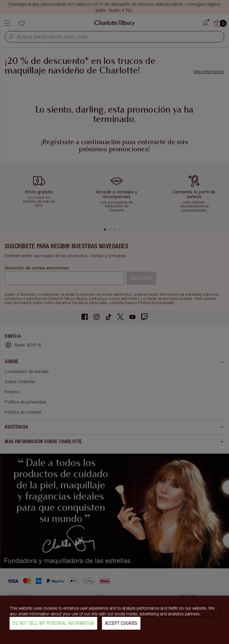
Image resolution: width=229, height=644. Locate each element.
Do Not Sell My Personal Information (53, 625)
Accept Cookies (121, 625)
